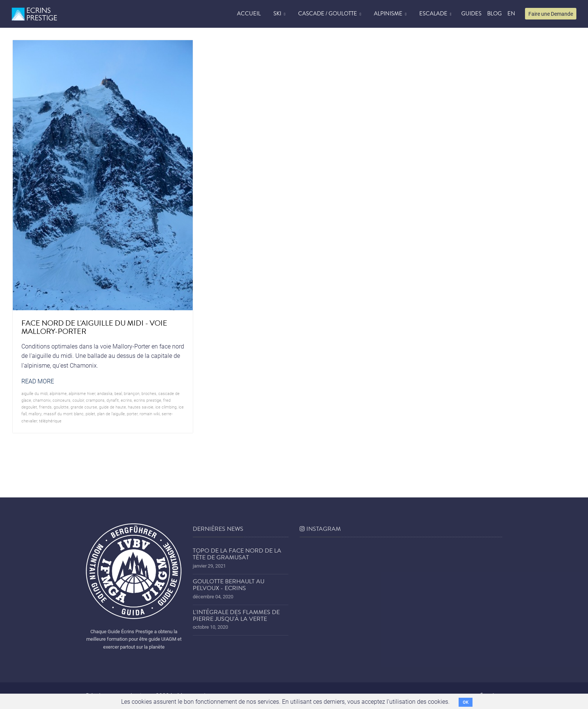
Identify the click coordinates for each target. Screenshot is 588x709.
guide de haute (112, 407)
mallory (35, 414)
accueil (249, 14)
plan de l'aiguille (111, 414)
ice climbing (166, 407)
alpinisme (58, 393)
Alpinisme (388, 14)
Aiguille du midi (34, 393)
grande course (84, 407)
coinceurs (61, 400)
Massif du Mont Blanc (64, 414)
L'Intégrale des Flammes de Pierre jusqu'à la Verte (236, 616)
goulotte (61, 407)
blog (494, 14)
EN (511, 14)
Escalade (433, 14)
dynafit (113, 400)
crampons (95, 400)
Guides (471, 14)
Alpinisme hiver (82, 393)
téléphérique (50, 421)
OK (466, 702)
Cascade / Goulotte (328, 14)
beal (118, 393)
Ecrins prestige (148, 400)
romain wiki (150, 414)
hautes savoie (141, 407)
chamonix (42, 400)
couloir (78, 400)
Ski (277, 14)
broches (149, 393)
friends (45, 407)
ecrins (126, 400)
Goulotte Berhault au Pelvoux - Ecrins (229, 585)
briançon (132, 393)
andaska (105, 393)
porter (132, 414)
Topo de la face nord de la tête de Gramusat (237, 554)
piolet (90, 414)
